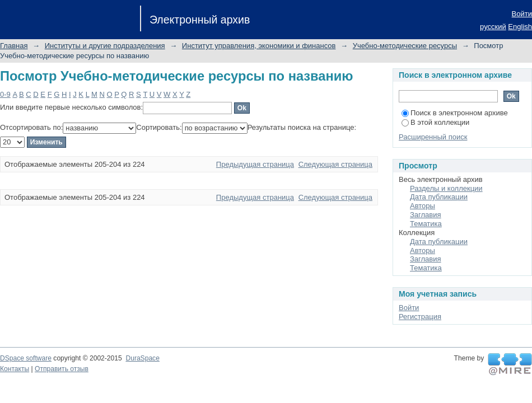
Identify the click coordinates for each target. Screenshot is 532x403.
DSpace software (26, 358)
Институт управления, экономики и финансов (259, 46)
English (520, 27)
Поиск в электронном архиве (455, 113)
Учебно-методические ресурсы (405, 46)
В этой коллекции (435, 122)
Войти (522, 14)
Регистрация (420, 317)
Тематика (426, 224)
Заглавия (426, 215)
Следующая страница (335, 164)
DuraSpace (142, 358)
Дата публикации (439, 197)
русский (493, 27)
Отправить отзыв (62, 369)
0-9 (5, 94)
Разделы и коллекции (446, 188)
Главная (14, 46)
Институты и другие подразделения (105, 46)
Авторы (423, 206)
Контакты (15, 369)
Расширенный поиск (433, 137)
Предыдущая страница (255, 164)
